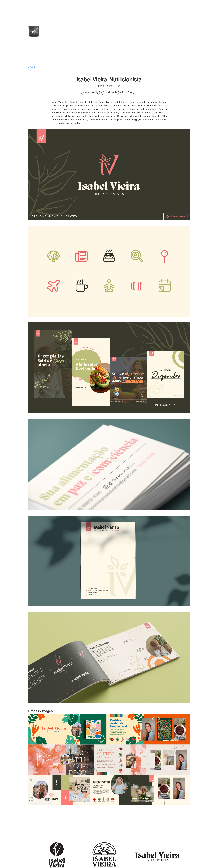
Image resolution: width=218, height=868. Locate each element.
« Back (32, 67)
